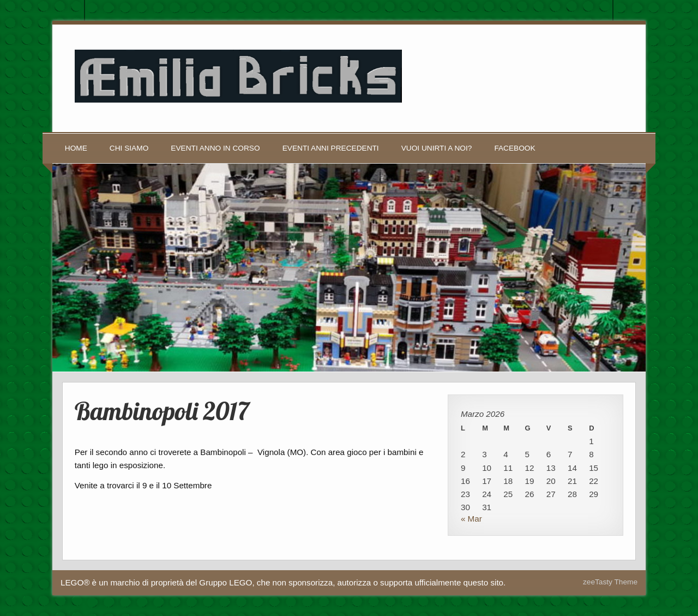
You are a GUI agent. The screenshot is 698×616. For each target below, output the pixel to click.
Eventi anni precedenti (331, 148)
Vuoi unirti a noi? (437, 148)
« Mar (471, 519)
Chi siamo (129, 148)
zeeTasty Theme (610, 582)
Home (76, 148)
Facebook (515, 148)
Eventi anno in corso (215, 148)
